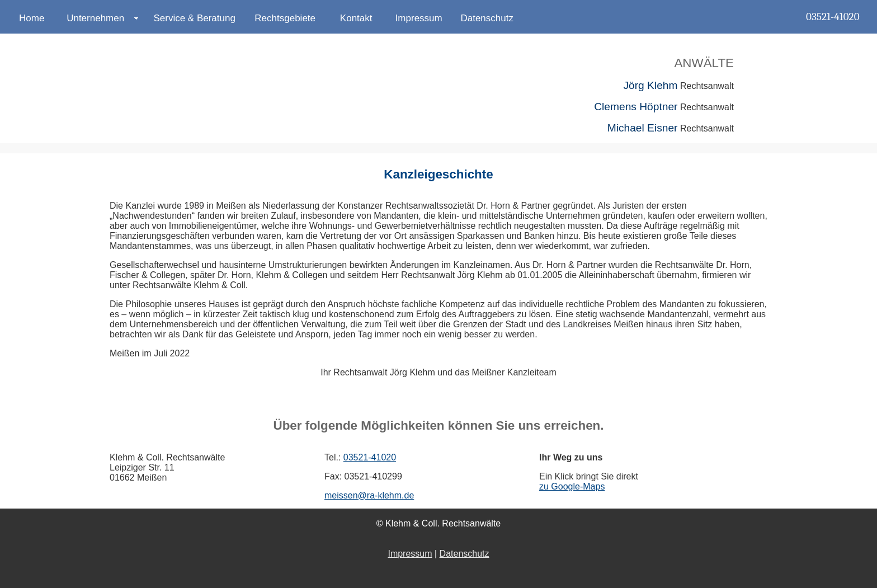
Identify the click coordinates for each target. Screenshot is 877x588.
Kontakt (356, 18)
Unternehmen (95, 18)
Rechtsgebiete (285, 18)
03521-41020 (833, 17)
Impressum (419, 18)
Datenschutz (487, 18)
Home (32, 18)
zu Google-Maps (572, 486)
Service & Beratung (194, 18)
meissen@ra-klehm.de (369, 495)
